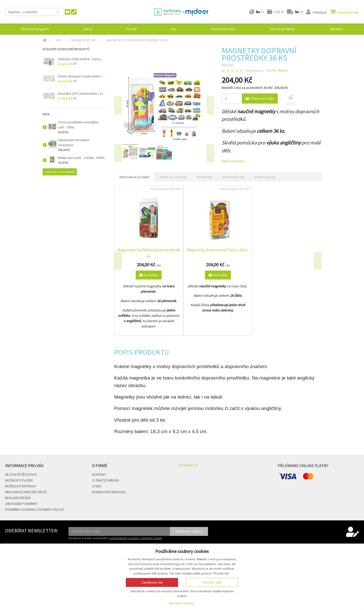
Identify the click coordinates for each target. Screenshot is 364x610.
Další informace (233, 161)
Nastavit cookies (182, 603)
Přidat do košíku (260, 98)
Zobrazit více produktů (60, 172)
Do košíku (149, 275)
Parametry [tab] (204, 177)
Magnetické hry (84, 40)
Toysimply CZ (188, 465)
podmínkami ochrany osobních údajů (136, 538)
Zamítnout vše (152, 582)
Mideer (283, 70)
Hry (59, 40)
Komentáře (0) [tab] (233, 177)
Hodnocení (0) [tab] (265, 177)
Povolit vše (212, 582)
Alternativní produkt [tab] (134, 177)
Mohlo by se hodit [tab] (173, 177)
